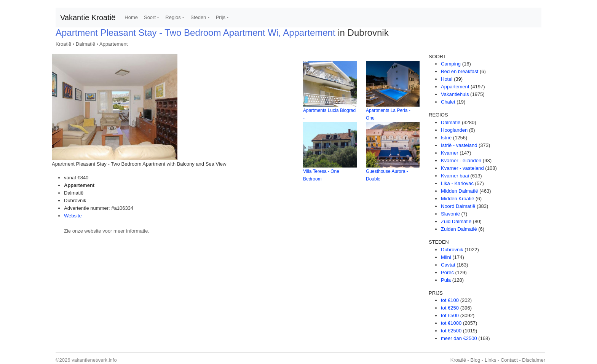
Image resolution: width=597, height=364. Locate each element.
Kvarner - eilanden (461, 160)
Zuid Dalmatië (456, 221)
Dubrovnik (452, 250)
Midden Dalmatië (460, 191)
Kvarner (450, 153)
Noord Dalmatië (458, 206)
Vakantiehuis (455, 94)
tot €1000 (451, 323)
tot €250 (450, 308)
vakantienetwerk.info (94, 360)
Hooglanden (454, 130)
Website (73, 216)
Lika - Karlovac (457, 183)
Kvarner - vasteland (462, 168)
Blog (475, 360)
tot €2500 (451, 331)
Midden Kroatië (457, 199)
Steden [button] (198, 17)
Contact (509, 360)
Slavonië (450, 214)
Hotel (447, 79)
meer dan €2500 (459, 338)
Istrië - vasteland (459, 145)
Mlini (446, 257)
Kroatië (63, 44)
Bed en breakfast (460, 71)
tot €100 (450, 300)
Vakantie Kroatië (88, 18)
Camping (451, 64)
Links (490, 360)
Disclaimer (534, 360)
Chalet (448, 102)
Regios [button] (173, 17)
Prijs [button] (221, 17)
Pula (446, 280)
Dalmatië (85, 44)
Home (131, 17)
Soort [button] (150, 17)
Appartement (113, 44)
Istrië (446, 138)
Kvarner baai (455, 176)
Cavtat (448, 265)
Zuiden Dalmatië (459, 229)
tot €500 (450, 315)
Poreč (447, 272)
